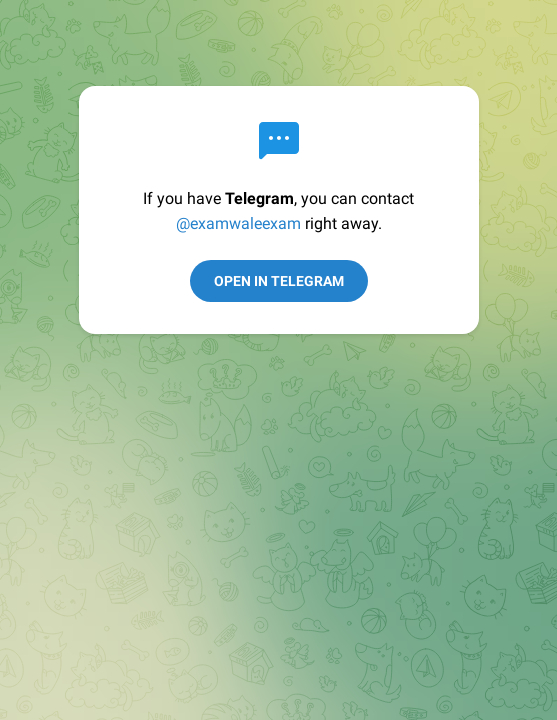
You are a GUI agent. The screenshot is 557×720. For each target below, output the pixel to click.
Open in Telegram (279, 281)
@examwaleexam (238, 223)
